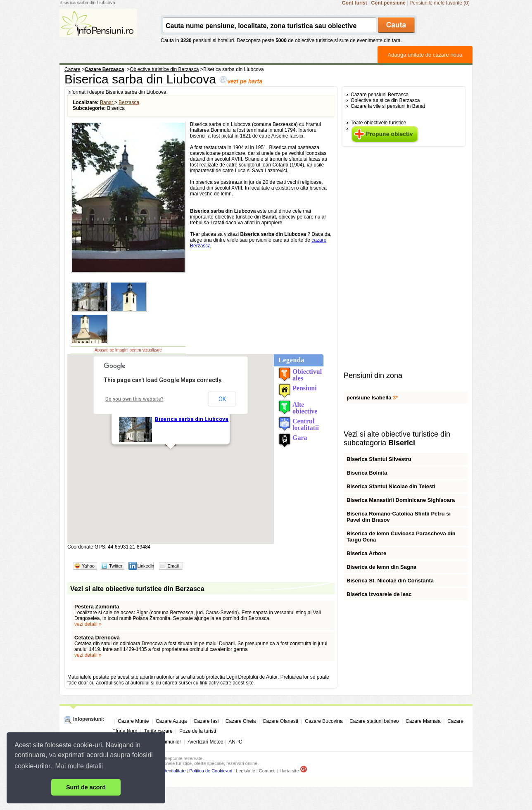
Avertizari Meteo (205, 742)
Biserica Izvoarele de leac (379, 594)
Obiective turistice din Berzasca (385, 100)
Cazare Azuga (171, 721)
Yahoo (88, 566)
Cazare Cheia (241, 721)
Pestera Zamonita (97, 607)
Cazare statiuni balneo (374, 721)
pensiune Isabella (372, 398)
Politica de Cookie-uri (211, 771)
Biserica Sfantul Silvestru (379, 459)
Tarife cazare (158, 731)
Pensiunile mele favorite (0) (440, 3)
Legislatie (245, 771)
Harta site (289, 771)
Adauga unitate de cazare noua (425, 55)
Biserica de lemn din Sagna (381, 567)
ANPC (235, 742)
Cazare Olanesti (280, 721)
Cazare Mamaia (423, 721)
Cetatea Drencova (97, 638)
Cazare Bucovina (324, 721)
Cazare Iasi (206, 721)
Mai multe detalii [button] (79, 766)
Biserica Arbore (366, 553)
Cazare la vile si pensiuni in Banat (388, 106)
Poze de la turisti (198, 731)
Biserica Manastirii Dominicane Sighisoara (401, 500)
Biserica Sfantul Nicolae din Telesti (391, 486)
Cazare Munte (133, 721)
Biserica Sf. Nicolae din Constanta (390, 581)
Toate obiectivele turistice (378, 123)
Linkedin (146, 566)
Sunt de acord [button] (86, 787)
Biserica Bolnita (367, 473)
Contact (267, 771)
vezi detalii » (88, 624)
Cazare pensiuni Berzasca (380, 95)
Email (173, 566)
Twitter (116, 566)
